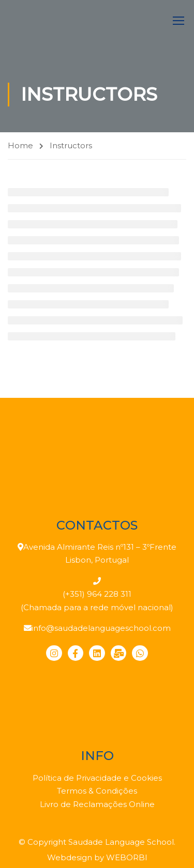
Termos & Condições (97, 791)
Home (20, 145)
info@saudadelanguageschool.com (101, 628)
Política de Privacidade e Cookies (97, 778)
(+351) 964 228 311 (97, 594)
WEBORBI (127, 857)
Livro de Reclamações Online (97, 804)
